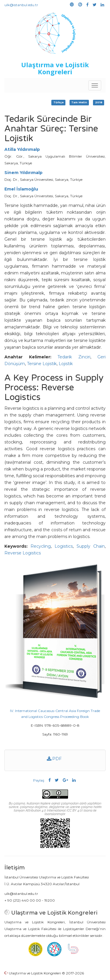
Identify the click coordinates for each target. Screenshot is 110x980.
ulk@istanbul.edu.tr (21, 5)
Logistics (64, 546)
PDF (54, 759)
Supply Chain (91, 546)
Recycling (41, 546)
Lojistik (66, 364)
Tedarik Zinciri (74, 357)
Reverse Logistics (23, 553)
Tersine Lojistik (42, 364)
